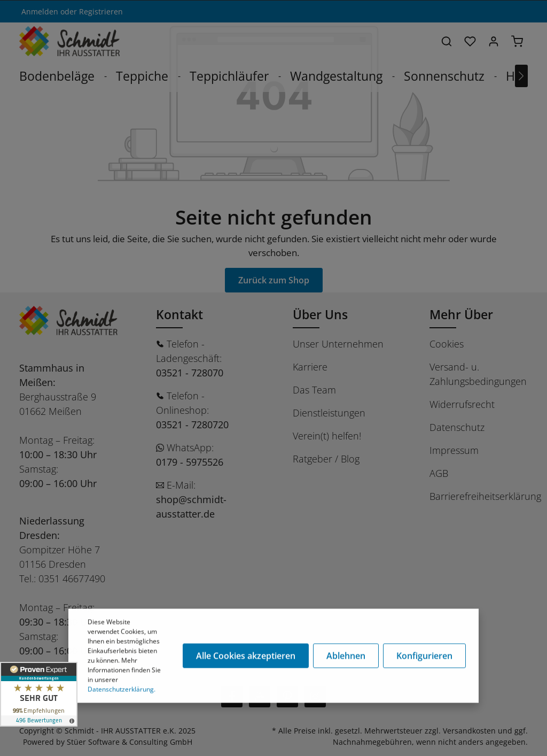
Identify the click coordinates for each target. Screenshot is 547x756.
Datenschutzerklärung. (122, 691)
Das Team (314, 390)
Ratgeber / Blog (326, 459)
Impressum (454, 450)
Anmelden (40, 11)
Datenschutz (457, 427)
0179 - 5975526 (190, 462)
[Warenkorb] (517, 41)
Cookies (447, 344)
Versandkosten (469, 731)
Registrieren (101, 11)
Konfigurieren (424, 657)
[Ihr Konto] (494, 41)
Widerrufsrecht (462, 404)
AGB (439, 473)
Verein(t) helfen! (327, 436)
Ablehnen (346, 657)
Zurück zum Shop (274, 280)
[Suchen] (447, 41)
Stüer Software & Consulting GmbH (130, 742)
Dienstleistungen (329, 413)
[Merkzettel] (470, 41)
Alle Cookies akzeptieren (246, 657)
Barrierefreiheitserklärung (485, 496)
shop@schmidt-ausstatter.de (191, 507)
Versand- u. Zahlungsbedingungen (478, 374)
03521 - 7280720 (192, 425)
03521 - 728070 (190, 373)
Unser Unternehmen (338, 344)
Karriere (310, 367)
